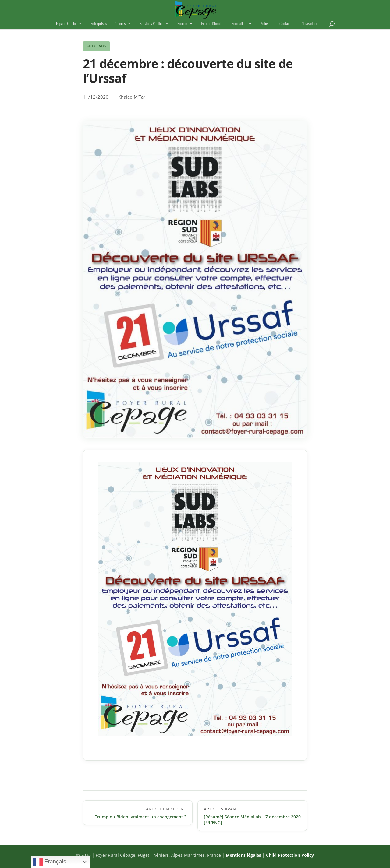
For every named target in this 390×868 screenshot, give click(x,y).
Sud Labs (96, 46)
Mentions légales (243, 855)
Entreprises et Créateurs (108, 24)
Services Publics (151, 24)
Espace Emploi (66, 24)
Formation (239, 24)
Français (50, 862)
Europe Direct (211, 24)
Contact (285, 24)
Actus (264, 24)
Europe (182, 24)
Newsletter (310, 24)
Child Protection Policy (290, 855)
